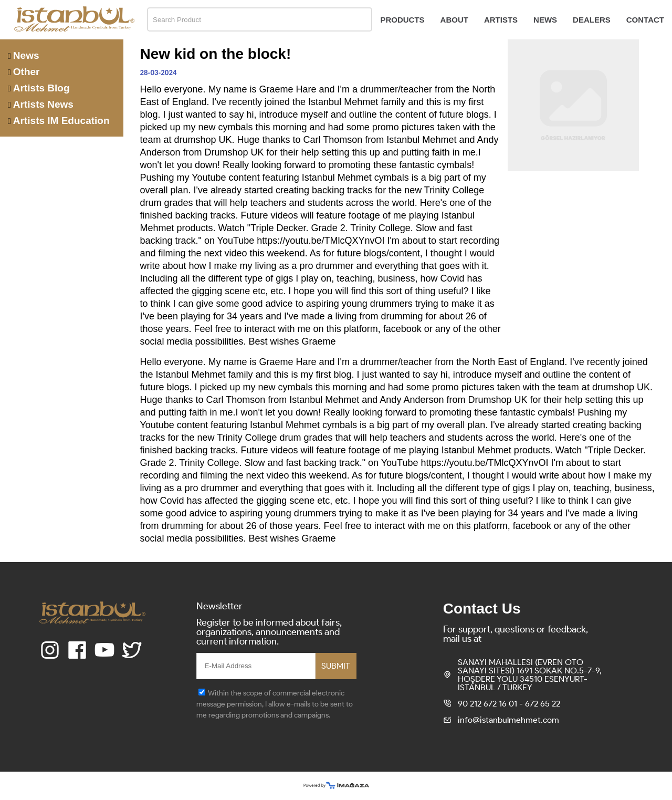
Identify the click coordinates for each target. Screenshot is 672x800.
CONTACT (645, 20)
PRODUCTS (402, 20)
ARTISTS (501, 20)
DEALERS (592, 20)
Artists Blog (41, 88)
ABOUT (454, 20)
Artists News (43, 104)
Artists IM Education (61, 121)
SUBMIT (336, 666)
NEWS (545, 20)
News (26, 55)
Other (27, 72)
